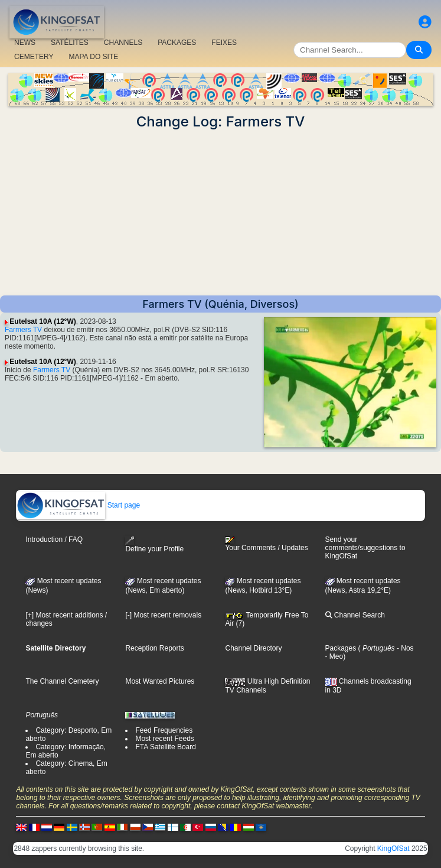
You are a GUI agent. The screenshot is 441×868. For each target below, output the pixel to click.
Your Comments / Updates (266, 544)
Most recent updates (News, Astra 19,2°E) (363, 586)
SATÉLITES (70, 43)
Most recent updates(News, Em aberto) (163, 586)
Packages (341, 648)
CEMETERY (34, 57)
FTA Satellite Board (166, 747)
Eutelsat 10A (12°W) (43, 321)
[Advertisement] (220, 213)
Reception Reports (154, 648)
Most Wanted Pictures (160, 681)
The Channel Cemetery (62, 681)
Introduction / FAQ (54, 539)
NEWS (25, 43)
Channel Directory (253, 648)
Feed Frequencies (164, 730)
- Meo (334, 656)
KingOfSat (393, 849)
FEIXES (224, 43)
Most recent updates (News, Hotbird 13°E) (263, 586)
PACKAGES (177, 43)
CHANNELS (123, 43)
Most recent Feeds (164, 739)
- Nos (404, 648)
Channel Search (355, 615)
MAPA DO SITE (93, 57)
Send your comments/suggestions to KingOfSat (365, 548)
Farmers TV (23, 330)
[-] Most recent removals (163, 615)
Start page (78, 505)
